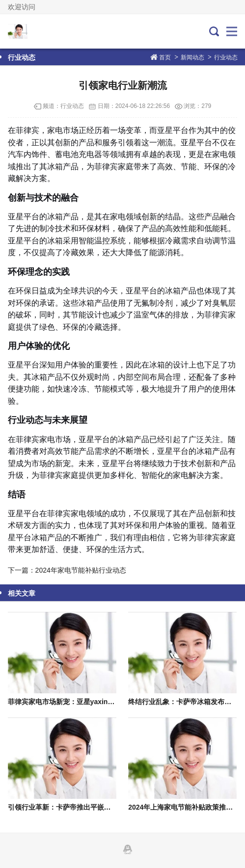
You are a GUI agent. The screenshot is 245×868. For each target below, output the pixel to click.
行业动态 (226, 57)
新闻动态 (192, 57)
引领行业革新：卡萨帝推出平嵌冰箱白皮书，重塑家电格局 (97, 807)
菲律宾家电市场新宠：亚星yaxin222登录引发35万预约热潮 (98, 702)
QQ (128, 849)
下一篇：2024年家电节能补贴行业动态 (67, 570)
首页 (165, 57)
